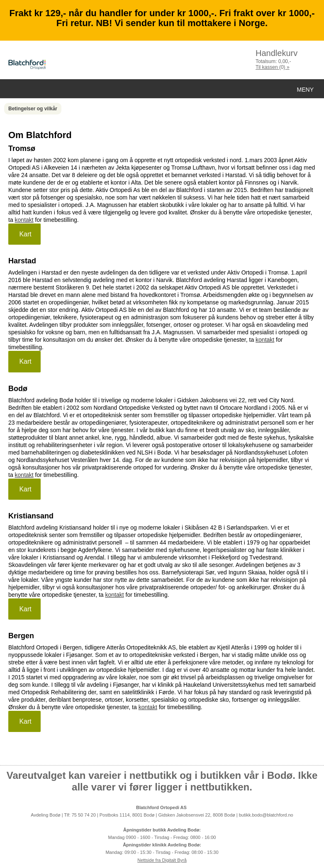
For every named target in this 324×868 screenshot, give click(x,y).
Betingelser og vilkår (33, 109)
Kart (24, 234)
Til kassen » (273, 67)
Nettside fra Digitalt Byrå (162, 860)
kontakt (24, 220)
